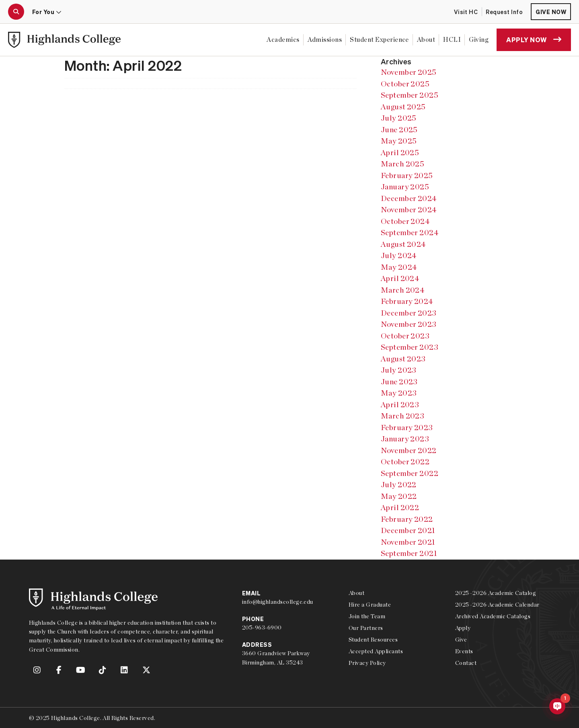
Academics (283, 40)
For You (47, 12)
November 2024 (409, 210)
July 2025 (399, 118)
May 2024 (399, 267)
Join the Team (367, 616)
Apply (463, 628)
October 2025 (405, 84)
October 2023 (405, 336)
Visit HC (466, 12)
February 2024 (407, 301)
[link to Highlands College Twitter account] (146, 670)
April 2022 (400, 508)
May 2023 (399, 393)
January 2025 (405, 187)
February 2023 (407, 428)
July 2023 (399, 370)
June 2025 (399, 130)
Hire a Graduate (370, 605)
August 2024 (403, 244)
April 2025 (400, 153)
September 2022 (410, 473)
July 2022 (399, 485)
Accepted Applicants (376, 651)
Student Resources (373, 640)
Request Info (504, 12)
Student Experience (379, 40)
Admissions (325, 40)
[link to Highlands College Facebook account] (59, 670)
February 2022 (407, 519)
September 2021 (409, 553)
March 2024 (403, 290)
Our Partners (366, 628)
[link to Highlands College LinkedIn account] (125, 670)
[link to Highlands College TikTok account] (103, 670)
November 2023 (409, 324)
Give (461, 640)
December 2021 (408, 530)
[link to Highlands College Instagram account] (37, 670)
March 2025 (403, 164)
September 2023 (410, 347)
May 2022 (399, 496)
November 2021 (408, 542)
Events (464, 651)
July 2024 (399, 255)
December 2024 (409, 198)
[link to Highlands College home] (64, 40)
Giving (479, 40)
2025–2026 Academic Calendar (497, 605)
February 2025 (407, 175)
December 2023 (409, 313)
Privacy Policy (367, 663)
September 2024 (410, 233)
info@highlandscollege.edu (278, 602)
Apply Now (534, 40)
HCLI (452, 40)
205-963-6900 (262, 628)
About (426, 40)
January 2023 (405, 439)
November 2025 (409, 72)
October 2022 (405, 462)
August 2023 (403, 359)
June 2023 (399, 382)
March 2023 (403, 416)
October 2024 (406, 221)
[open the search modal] (16, 12)
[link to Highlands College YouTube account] (81, 670)
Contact (466, 663)
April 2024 (400, 278)
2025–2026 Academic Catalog (496, 593)
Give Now (551, 12)
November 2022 (409, 450)
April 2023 (400, 405)
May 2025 (399, 141)
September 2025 (410, 95)
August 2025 (403, 107)
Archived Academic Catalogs (493, 616)
